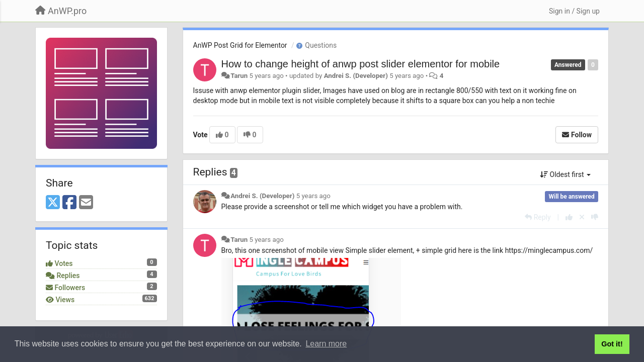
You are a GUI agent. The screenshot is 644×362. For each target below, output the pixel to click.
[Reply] (538, 217)
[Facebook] (69, 203)
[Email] (86, 203)
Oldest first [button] (565, 174)
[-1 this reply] (595, 217)
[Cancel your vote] (582, 217)
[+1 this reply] (569, 217)
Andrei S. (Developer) (356, 76)
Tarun (239, 76)
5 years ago (313, 196)
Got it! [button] (612, 344)
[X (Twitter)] (53, 203)
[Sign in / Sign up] (574, 11)
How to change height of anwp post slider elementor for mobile (361, 64)
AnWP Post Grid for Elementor (240, 45)
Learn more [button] (326, 344)
